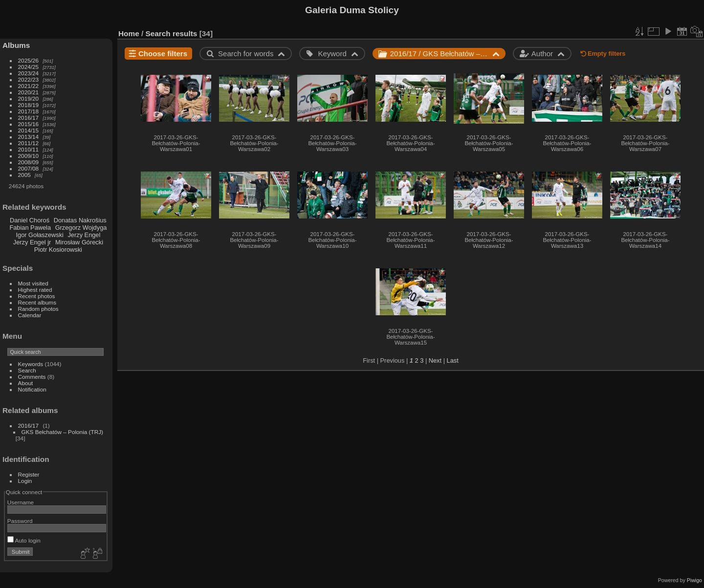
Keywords (31, 364)
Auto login (24, 540)
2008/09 (29, 162)
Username (21, 502)
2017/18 (29, 111)
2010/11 (29, 149)
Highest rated (35, 290)
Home (129, 33)
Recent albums (37, 302)
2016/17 (29, 118)
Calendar (30, 315)
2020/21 (29, 92)
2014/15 (29, 130)
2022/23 (29, 79)
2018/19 (29, 105)
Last (453, 360)
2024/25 (29, 67)
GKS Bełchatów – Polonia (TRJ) (62, 432)
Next (435, 360)
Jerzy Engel (84, 235)
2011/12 (29, 143)
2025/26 (29, 60)
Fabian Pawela (30, 228)
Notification (32, 389)
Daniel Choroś (30, 220)
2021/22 (29, 86)
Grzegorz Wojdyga (81, 228)
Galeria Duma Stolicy (352, 10)
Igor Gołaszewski (39, 235)
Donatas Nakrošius (80, 220)
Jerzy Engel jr (32, 242)
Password (20, 521)
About (26, 383)
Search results (172, 33)
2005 (24, 175)
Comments (32, 377)
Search (27, 370)
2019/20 (29, 98)
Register (29, 474)
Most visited (33, 283)
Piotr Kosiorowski (58, 250)
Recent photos (37, 296)
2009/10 (29, 156)
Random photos (38, 309)
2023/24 (29, 73)
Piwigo (694, 580)
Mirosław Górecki (79, 242)
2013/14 (29, 137)
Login (25, 481)
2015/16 (29, 124)
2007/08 (29, 168)
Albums (16, 45)
